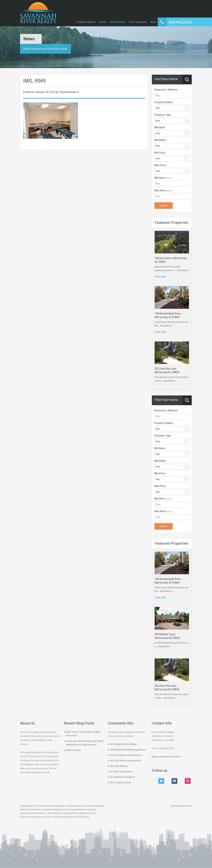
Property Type (163, 115)
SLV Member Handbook (123, 777)
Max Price (160, 165)
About (103, 22)
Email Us (176, 757)
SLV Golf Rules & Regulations (125, 761)
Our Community (138, 22)
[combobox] (172, 108)
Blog (153, 22)
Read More (183, 270)
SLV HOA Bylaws (119, 766)
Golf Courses (118, 22)
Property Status (164, 102)
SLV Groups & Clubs (121, 782)
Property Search (86, 22)
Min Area (163, 178)
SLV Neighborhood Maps (123, 744)
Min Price (160, 153)
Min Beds (160, 127)
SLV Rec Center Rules (121, 772)
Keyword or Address (166, 90)
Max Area (163, 190)
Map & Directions (161, 757)
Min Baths (160, 140)
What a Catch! (73, 750)
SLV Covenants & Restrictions (126, 755)
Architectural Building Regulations (128, 750)
